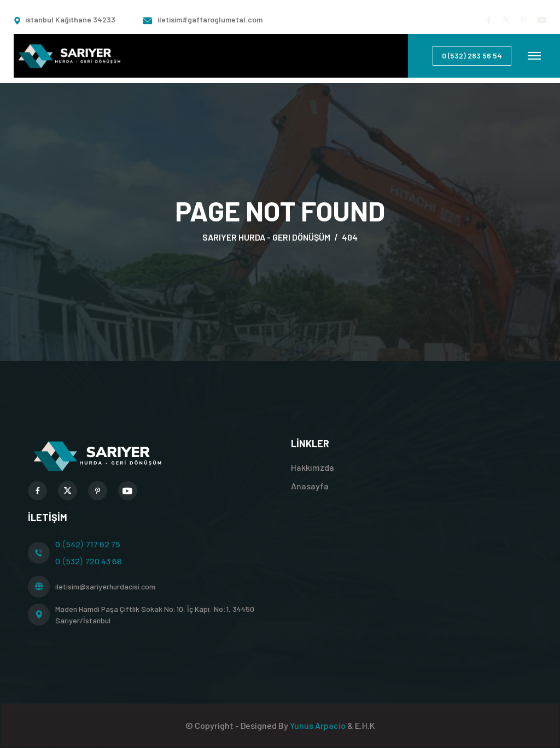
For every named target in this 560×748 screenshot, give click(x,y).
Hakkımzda (313, 467)
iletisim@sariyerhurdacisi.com (105, 586)
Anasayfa (310, 486)
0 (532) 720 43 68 (89, 561)
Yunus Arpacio (319, 725)
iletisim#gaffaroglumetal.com (210, 19)
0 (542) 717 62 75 (88, 544)
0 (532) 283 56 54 (472, 55)
